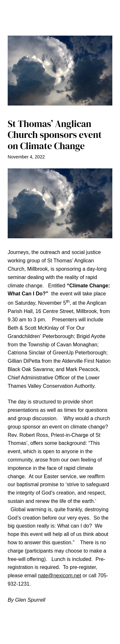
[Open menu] (60, 25)
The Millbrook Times (60, 10)
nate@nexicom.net (60, 575)
